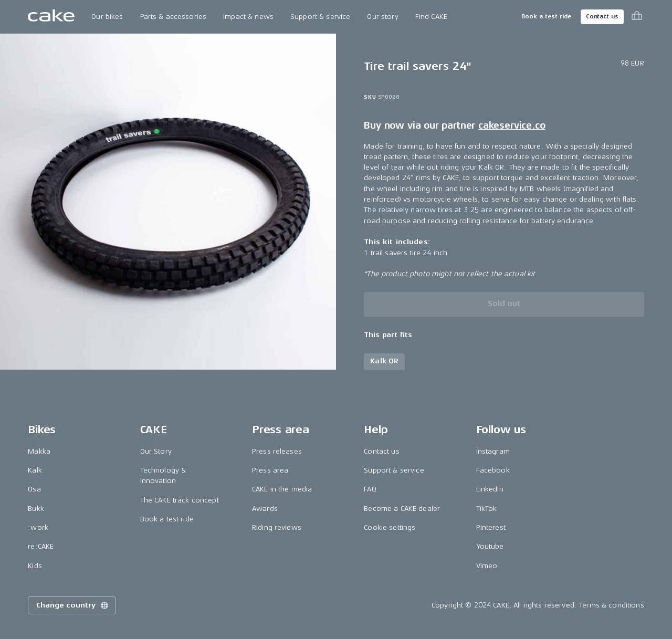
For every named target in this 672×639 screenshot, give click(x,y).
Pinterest (491, 527)
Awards (265, 509)
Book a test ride (546, 17)
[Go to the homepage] (51, 17)
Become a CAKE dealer (402, 509)
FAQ (370, 489)
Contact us (602, 17)
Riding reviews (277, 527)
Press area (270, 470)
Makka (39, 451)
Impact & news (248, 17)
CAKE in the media (282, 489)
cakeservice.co (512, 125)
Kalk (35, 470)
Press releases (277, 451)
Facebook (493, 470)
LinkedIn (490, 489)
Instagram (493, 451)
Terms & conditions (612, 605)
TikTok (487, 509)
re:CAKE (41, 546)
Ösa (34, 489)
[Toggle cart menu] (637, 17)
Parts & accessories (174, 17)
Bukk (36, 509)
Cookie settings (390, 527)
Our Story (156, 451)
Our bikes (107, 17)
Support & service (320, 17)
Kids (35, 566)
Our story (382, 17)
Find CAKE (431, 17)
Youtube (490, 546)
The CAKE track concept (180, 500)
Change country (73, 605)
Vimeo (487, 566)
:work (38, 527)
